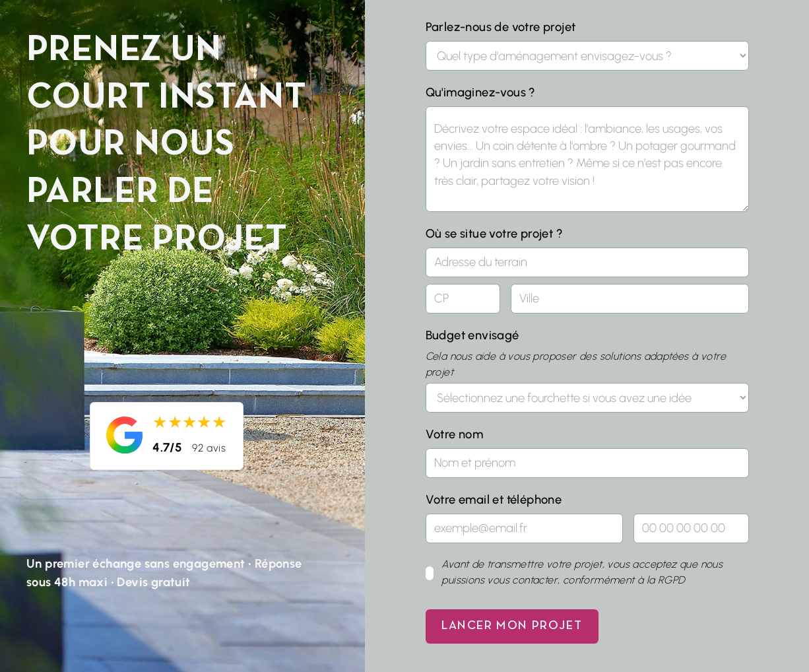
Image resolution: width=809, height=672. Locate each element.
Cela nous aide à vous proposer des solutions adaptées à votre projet (576, 364)
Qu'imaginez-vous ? (481, 92)
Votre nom (455, 434)
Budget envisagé (472, 335)
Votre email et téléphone (494, 500)
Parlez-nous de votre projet (501, 27)
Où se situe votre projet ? (494, 234)
